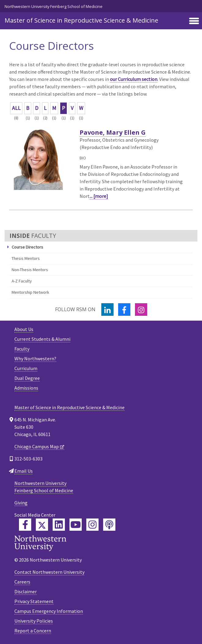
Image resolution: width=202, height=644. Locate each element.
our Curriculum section (134, 79)
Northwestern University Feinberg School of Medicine (54, 6)
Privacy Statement (34, 601)
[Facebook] (124, 309)
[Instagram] (141, 309)
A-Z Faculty (22, 281)
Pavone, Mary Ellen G (113, 132)
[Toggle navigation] (194, 21)
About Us (24, 329)
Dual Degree (27, 378)
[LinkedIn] (107, 309)
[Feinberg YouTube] (76, 525)
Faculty (22, 349)
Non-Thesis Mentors (30, 270)
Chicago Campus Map (37, 446)
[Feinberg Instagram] (92, 525)
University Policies (34, 621)
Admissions (26, 388)
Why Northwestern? (35, 358)
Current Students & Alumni (42, 339)
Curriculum (26, 368)
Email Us (24, 471)
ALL (16, 108)
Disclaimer (26, 591)
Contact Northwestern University (49, 572)
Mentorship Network (30, 292)
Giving (21, 503)
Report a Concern (33, 631)
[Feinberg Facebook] (25, 525)
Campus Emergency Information (49, 611)
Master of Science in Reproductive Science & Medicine (81, 20)
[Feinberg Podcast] (109, 525)
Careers (22, 582)
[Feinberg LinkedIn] (59, 525)
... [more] (99, 196)
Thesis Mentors (26, 258)
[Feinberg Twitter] (42, 525)
